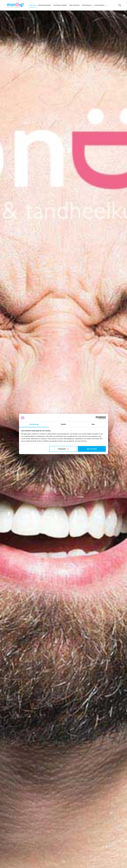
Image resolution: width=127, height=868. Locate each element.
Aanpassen (63, 449)
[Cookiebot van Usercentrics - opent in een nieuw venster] (97, 418)
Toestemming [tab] (34, 424)
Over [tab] (93, 424)
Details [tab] (64, 424)
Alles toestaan (92, 449)
